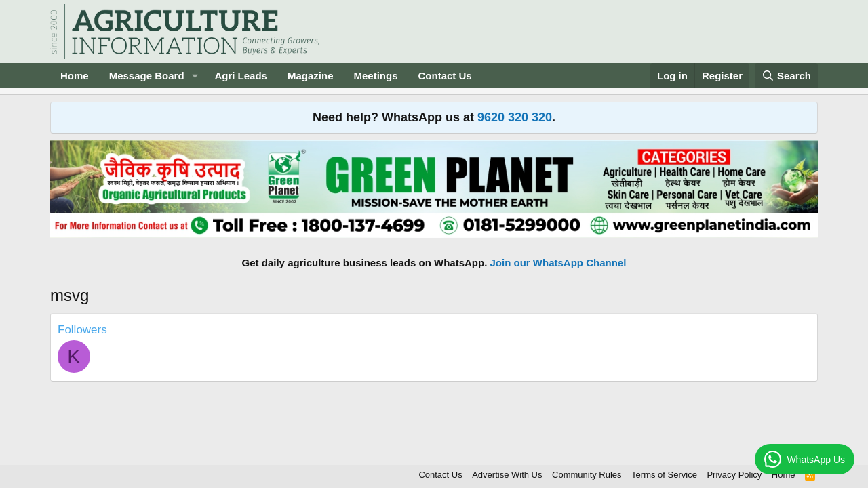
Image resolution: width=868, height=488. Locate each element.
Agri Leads (241, 76)
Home (75, 76)
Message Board (147, 76)
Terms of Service (664, 475)
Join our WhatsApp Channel (558, 263)
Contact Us (445, 76)
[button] (195, 76)
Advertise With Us (507, 475)
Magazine (311, 76)
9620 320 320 (515, 117)
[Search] (787, 76)
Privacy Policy (734, 475)
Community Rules (587, 475)
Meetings (375, 76)
